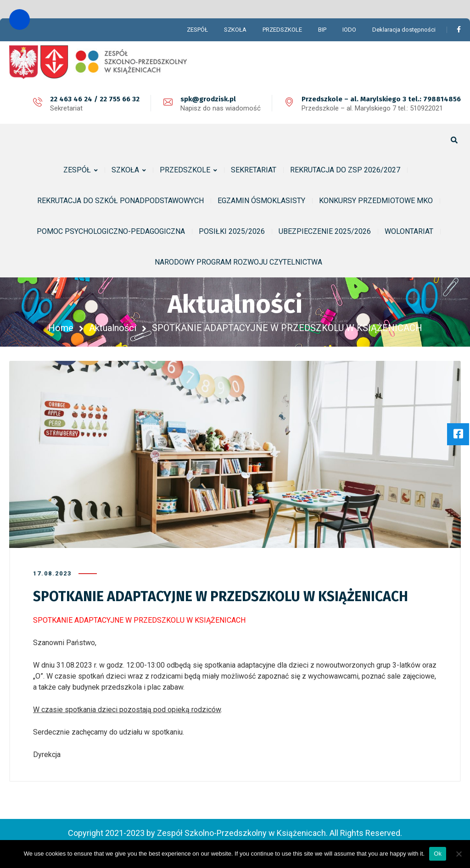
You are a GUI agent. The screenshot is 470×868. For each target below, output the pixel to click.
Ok (438, 854)
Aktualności (113, 328)
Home (61, 328)
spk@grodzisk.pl (208, 99)
